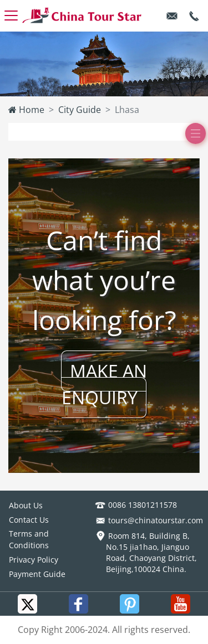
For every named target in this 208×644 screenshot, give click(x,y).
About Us (26, 505)
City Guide (80, 110)
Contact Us (29, 520)
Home (26, 110)
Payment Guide (37, 574)
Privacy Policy (34, 560)
